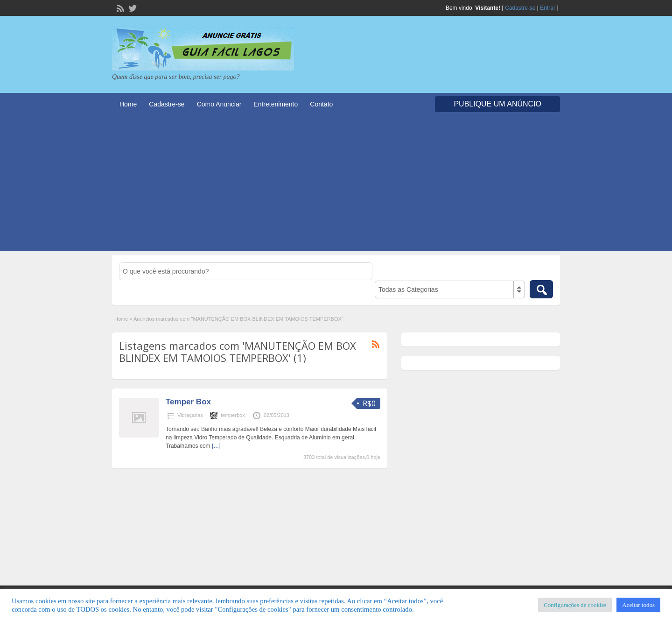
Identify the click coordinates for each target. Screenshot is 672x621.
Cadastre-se (520, 8)
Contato (321, 104)
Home (128, 104)
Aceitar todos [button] (638, 605)
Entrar (548, 8)
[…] (216, 446)
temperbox (233, 415)
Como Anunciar (219, 104)
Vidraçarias (190, 415)
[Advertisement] (336, 185)
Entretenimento (276, 104)
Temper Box (188, 402)
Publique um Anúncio (497, 104)
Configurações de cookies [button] (575, 605)
